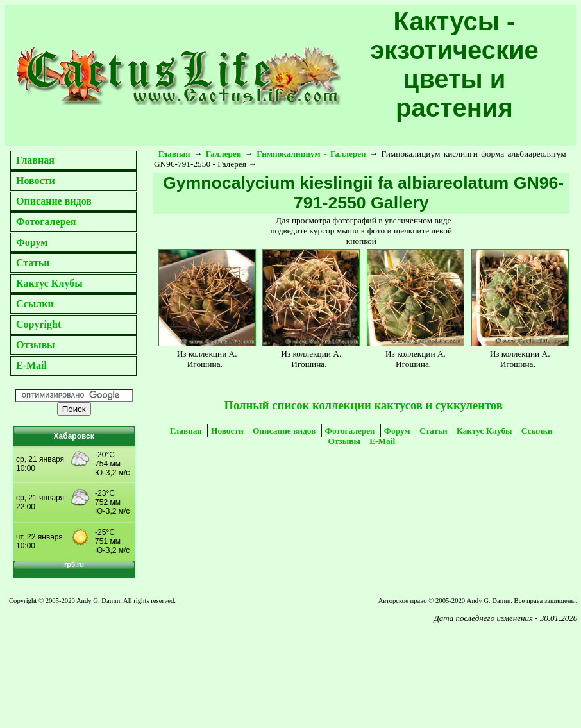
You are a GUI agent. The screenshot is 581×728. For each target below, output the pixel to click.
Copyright (38, 324)
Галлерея (224, 154)
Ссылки (35, 304)
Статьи (33, 263)
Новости (36, 181)
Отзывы (36, 345)
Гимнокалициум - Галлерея (311, 154)
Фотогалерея (46, 222)
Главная (35, 160)
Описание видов (54, 201)
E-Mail (31, 365)
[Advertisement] (124, 661)
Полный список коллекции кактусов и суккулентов (363, 405)
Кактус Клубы (49, 283)
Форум (32, 242)
